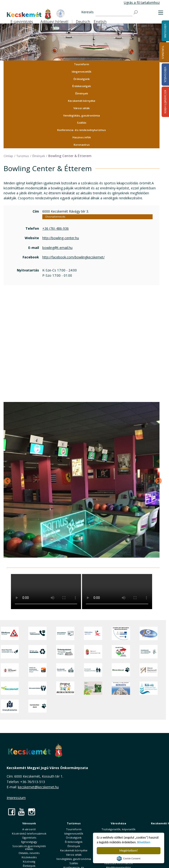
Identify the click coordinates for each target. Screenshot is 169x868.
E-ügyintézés (22, 22)
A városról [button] (29, 829)
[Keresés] (114, 12)
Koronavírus (82, 145)
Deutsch (83, 22)
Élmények (82, 93)
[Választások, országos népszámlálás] (121, 652)
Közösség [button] (29, 861)
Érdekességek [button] (82, 86)
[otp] (93, 688)
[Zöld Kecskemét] (10, 688)
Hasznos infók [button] (82, 137)
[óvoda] (65, 688)
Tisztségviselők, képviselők (118, 829)
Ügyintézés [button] (29, 838)
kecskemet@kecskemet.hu (38, 787)
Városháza (118, 823)
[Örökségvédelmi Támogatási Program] (65, 652)
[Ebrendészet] (121, 670)
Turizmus (163, 52)
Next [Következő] (157, 480)
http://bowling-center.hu (61, 238)
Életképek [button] (29, 866)
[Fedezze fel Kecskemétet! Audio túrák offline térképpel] (37, 670)
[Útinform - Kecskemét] (10, 633)
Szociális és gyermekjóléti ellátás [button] (29, 847)
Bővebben (144, 842)
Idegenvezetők (82, 72)
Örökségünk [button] (82, 79)
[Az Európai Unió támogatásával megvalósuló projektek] (121, 633)
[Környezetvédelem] (37, 688)
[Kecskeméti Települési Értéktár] (65, 670)
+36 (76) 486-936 (56, 228)
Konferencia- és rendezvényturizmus (82, 130)
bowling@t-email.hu (57, 248)
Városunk (29, 823)
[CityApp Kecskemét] (10, 670)
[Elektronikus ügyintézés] (93, 633)
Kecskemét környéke (82, 101)
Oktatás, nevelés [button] (29, 853)
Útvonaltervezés (55, 217)
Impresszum (16, 798)
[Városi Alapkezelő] (149, 670)
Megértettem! (129, 851)
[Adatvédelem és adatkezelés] (65, 633)
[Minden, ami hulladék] (37, 652)
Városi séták (82, 108)
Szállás (82, 123)
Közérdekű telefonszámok (29, 833)
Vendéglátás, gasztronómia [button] (82, 115)
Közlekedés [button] (29, 857)
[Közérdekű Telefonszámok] (37, 633)
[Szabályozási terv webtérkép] (149, 652)
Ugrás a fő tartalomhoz (142, 2)
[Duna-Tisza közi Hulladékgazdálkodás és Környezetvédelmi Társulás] (10, 652)
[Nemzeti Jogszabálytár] (93, 652)
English (100, 22)
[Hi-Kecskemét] (149, 633)
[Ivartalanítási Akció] (37, 706)
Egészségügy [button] (29, 842)
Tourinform (82, 64)
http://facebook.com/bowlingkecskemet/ (73, 257)
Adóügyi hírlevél (54, 22)
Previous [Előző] (6, 480)
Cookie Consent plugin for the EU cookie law (129, 859)
